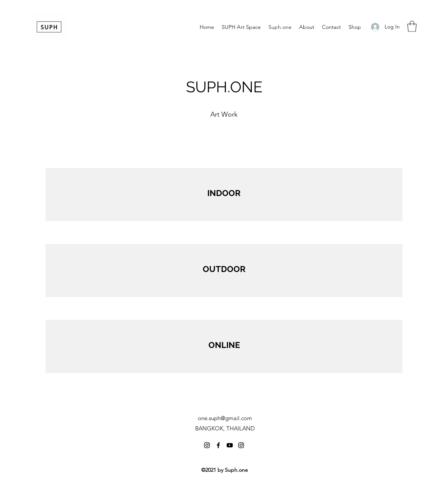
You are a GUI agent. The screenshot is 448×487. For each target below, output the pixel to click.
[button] (412, 26)
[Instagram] (207, 445)
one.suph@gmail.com (225, 418)
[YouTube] (230, 445)
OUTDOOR (224, 269)
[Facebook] (218, 445)
